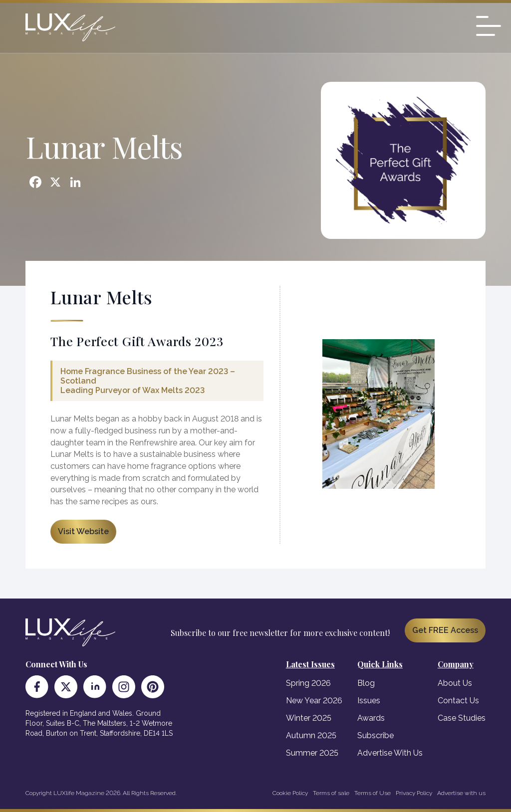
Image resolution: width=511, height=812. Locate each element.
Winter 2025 (309, 718)
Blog (366, 683)
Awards (371, 718)
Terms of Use (373, 793)
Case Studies (462, 718)
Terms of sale (331, 793)
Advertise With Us (390, 753)
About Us (455, 683)
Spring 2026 (308, 683)
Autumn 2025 (311, 735)
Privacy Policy (414, 793)
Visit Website (83, 531)
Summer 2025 (312, 753)
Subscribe (376, 735)
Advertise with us (461, 793)
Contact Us (458, 701)
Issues (369, 701)
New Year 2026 (314, 701)
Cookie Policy (290, 793)
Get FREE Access (445, 630)
